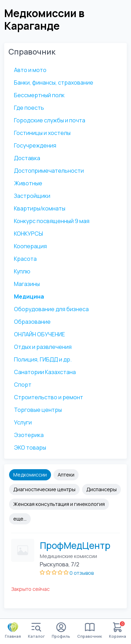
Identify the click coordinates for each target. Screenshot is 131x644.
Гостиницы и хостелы (42, 133)
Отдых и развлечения (43, 347)
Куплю (22, 271)
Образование (32, 322)
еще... (20, 519)
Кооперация (30, 246)
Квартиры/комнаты (40, 208)
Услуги (23, 422)
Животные (28, 183)
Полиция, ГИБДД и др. (43, 359)
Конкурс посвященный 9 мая (52, 221)
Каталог (36, 631)
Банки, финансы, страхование (54, 83)
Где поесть (29, 108)
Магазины (27, 284)
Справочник (90, 631)
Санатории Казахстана (45, 372)
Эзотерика (29, 435)
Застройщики (32, 196)
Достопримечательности (49, 171)
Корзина (118, 631)
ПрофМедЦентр (75, 545)
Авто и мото (30, 70)
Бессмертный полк (39, 95)
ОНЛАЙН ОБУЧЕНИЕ (39, 334)
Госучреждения (35, 145)
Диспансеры (101, 489)
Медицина (29, 296)
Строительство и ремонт (49, 397)
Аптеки (66, 475)
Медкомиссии (30, 475)
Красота (25, 259)
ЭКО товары (30, 448)
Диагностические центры (44, 489)
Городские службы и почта (50, 120)
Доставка (27, 158)
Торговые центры (38, 410)
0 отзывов (82, 573)
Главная (13, 630)
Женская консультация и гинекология (59, 504)
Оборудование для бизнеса (51, 309)
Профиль (61, 631)
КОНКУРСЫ (28, 234)
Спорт (23, 385)
